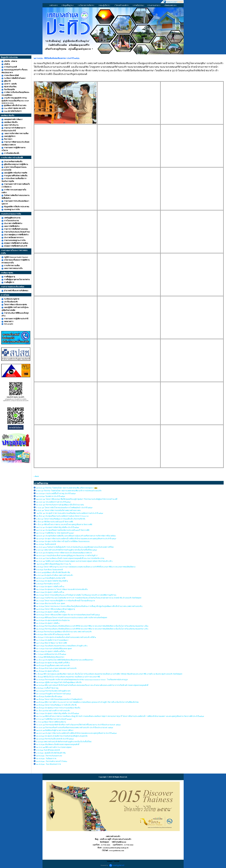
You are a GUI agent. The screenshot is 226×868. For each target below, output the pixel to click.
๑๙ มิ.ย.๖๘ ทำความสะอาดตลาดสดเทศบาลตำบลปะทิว (56, 668)
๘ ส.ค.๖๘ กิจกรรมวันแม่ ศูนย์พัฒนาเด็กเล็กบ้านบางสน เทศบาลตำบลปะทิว (64, 632)
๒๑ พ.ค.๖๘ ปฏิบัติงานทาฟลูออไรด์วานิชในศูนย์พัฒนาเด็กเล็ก (59, 682)
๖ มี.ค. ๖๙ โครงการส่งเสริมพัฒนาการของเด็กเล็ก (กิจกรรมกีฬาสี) (61, 519)
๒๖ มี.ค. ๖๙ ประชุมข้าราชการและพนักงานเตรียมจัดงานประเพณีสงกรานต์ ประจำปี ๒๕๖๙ (70, 513)
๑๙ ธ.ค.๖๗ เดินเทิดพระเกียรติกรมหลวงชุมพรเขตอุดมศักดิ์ (58, 744)
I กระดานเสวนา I (154, 5)
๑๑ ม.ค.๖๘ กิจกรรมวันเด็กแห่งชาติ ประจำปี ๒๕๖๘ (55, 739)
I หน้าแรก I (53, 5)
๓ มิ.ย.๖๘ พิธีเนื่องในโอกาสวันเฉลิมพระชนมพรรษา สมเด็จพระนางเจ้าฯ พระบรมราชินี (68, 677)
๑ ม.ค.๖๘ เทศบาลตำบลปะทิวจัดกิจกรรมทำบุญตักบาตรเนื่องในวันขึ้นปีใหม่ (64, 742)
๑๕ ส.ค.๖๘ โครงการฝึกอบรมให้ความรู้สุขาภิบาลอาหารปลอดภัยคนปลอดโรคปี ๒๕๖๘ (68, 615)
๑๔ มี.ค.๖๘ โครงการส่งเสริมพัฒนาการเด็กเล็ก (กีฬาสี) (56, 705)
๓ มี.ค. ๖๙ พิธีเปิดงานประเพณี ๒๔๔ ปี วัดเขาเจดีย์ (55, 522)
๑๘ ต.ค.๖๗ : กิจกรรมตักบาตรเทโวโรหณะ (52, 761)
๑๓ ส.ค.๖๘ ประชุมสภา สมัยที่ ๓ (48, 623)
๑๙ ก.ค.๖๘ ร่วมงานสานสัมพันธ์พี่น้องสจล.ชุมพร (54, 649)
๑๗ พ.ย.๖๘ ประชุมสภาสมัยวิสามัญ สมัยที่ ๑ (52, 581)
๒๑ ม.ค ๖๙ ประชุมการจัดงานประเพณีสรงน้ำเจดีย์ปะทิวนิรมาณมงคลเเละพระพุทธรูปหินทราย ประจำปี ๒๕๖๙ (76, 539)
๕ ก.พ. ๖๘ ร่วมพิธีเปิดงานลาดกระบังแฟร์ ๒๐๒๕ (54, 719)
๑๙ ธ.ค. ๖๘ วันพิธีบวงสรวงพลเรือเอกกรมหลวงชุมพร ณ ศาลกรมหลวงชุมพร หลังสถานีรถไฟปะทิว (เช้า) (74, 561)
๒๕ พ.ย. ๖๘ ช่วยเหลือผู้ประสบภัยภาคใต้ (51, 578)
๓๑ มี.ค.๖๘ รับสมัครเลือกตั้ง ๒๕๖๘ (49, 696)
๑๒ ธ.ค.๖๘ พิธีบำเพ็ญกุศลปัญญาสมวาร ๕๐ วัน (54, 564)
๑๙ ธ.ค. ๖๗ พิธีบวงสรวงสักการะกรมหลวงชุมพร (54, 747)
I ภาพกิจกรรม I (138, 5)
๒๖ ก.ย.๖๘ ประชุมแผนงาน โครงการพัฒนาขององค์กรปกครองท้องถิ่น (62, 589)
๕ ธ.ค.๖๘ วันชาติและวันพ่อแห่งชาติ (49, 570)
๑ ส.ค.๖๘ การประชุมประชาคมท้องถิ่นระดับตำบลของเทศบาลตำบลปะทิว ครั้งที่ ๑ (66, 637)
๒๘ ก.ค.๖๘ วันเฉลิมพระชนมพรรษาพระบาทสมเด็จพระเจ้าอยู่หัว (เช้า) (62, 646)
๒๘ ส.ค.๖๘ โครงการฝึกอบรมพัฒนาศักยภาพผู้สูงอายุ (56, 609)
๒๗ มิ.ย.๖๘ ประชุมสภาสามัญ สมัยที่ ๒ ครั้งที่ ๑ (53, 663)
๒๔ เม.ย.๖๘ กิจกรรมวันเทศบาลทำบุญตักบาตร (53, 691)
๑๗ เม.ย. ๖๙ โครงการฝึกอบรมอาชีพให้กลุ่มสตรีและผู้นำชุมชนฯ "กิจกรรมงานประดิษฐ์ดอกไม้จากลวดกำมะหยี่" (77, 499)
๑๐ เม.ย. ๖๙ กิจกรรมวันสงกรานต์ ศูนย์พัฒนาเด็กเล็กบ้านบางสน (60, 505)
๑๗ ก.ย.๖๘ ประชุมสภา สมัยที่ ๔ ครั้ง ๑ (50, 592)
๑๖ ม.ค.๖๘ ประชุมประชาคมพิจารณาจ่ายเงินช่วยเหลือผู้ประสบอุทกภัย (62, 736)
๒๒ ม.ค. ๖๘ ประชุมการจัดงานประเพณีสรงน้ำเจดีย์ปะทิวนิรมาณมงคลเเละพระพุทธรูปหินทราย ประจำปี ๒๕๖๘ (76, 733)
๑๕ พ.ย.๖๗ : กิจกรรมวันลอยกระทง (49, 756)
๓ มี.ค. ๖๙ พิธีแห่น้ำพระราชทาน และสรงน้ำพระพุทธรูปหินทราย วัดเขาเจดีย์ (64, 524)
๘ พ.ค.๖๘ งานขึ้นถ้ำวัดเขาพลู (47, 688)
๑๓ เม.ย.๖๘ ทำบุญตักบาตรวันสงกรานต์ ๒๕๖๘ (53, 694)
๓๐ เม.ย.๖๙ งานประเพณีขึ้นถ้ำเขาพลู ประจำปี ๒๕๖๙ (56, 493)
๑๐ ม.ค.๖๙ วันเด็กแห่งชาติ (46, 544)
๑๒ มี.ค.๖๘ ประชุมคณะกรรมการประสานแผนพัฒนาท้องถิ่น (58, 708)
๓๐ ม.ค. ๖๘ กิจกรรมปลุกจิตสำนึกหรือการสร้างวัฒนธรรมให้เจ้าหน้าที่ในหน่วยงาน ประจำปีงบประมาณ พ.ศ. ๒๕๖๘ (78, 725)
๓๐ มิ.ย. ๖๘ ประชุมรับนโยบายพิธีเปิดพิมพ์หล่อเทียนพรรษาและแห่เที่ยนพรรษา (65, 660)
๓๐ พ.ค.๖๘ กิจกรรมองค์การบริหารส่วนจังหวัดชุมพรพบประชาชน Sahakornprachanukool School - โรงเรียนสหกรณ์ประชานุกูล (82, 680)
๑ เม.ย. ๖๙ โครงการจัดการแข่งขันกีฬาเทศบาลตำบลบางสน (58, 510)
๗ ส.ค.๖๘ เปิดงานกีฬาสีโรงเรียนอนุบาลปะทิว (53, 634)
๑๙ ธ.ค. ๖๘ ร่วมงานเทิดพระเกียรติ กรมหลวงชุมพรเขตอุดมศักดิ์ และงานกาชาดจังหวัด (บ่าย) (70, 558)
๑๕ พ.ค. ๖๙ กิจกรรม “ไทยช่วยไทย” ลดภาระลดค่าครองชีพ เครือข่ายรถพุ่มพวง (65, 488)
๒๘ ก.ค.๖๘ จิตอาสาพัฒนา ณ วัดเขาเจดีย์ (52, 643)
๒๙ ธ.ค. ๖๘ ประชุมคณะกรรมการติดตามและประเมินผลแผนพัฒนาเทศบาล (64, 553)
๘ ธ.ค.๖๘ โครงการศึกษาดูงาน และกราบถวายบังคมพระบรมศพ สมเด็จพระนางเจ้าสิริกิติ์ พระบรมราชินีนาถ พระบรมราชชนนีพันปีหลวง (86, 567)
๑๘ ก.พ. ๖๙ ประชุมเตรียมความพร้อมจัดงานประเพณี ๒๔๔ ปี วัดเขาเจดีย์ (63, 530)
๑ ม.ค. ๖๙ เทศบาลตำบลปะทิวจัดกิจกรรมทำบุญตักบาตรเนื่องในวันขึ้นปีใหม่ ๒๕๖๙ (67, 550)
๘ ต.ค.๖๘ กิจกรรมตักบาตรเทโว (48, 584)
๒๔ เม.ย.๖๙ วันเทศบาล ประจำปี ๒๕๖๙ (51, 496)
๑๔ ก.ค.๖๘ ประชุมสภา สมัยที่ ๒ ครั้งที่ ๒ (51, 651)
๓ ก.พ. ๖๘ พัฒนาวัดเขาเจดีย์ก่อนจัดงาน (51, 722)
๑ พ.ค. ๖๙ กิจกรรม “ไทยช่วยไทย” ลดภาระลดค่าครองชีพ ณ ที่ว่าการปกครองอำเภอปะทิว (69, 491)
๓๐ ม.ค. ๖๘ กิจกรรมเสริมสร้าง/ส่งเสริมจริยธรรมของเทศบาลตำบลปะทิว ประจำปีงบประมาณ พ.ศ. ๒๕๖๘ (75, 727)
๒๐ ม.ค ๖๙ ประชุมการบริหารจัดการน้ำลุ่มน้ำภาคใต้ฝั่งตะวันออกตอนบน (63, 541)
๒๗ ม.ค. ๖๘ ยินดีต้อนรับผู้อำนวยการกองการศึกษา (55, 730)
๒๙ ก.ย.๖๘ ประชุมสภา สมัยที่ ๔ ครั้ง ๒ (50, 586)
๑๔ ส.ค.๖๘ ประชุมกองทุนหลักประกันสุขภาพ (53, 620)
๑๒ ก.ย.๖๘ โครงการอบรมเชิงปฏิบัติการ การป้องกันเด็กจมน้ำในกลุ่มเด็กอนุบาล (66, 601)
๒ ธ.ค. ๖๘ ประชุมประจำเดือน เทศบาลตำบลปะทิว (55, 575)
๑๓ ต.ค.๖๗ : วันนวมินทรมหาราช (48, 764)
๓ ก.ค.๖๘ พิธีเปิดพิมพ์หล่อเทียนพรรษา (50, 657)
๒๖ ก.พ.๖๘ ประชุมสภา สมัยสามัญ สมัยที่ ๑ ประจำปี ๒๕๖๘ (58, 713)
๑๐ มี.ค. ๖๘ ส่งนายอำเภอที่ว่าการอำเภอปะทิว (53, 711)
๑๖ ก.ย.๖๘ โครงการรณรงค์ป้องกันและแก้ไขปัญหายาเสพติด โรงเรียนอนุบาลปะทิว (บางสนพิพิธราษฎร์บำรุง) (76, 595)
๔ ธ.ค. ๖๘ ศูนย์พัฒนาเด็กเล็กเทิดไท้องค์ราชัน (53, 572)
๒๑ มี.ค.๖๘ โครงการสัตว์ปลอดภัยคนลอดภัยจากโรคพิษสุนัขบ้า (59, 699)
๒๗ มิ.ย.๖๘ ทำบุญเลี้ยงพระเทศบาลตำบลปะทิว (53, 665)
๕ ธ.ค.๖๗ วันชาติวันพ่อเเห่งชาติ (48, 750)
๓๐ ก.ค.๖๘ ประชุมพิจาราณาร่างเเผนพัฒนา (52, 640)
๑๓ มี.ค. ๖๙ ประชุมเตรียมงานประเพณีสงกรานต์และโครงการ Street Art (62, 516)
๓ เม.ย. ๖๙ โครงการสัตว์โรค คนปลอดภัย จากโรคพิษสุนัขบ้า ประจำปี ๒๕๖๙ (64, 508)
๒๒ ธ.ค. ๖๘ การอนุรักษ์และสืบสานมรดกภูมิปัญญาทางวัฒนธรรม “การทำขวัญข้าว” (67, 555)
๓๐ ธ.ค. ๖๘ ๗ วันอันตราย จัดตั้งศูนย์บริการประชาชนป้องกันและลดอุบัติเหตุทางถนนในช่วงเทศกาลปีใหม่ (75, 547)
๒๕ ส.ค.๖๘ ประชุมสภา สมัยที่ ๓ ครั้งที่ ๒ (51, 612)
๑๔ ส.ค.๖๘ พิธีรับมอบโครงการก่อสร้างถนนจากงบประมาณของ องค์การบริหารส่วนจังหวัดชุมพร (72, 618)
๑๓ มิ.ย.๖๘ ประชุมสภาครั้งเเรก (48, 671)
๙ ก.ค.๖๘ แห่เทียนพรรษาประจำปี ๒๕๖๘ (51, 654)
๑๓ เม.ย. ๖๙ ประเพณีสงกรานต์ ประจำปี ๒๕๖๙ (53, 502)
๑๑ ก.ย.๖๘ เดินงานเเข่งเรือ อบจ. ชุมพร (51, 603)
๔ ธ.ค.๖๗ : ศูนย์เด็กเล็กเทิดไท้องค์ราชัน (51, 753)
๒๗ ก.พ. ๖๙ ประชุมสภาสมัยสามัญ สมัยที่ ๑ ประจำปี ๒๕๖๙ (58, 527)
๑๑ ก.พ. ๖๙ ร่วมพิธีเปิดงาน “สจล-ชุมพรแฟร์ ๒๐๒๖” (55, 533)
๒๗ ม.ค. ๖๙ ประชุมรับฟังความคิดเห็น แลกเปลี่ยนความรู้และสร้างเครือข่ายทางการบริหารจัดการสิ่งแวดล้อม (76, 536)
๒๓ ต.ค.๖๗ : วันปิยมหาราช (46, 759)
